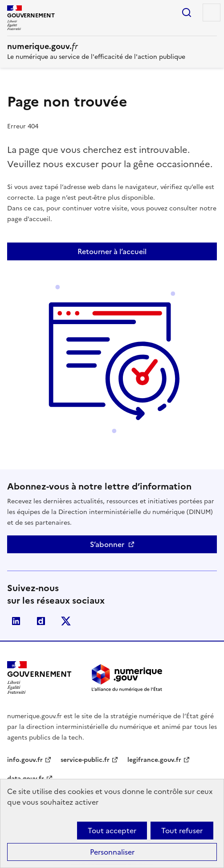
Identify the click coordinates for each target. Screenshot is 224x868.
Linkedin (16, 621)
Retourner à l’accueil (112, 251)
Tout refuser (182, 831)
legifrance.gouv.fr (154, 760)
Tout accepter (112, 831)
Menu (212, 12)
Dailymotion (41, 621)
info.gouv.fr (25, 760)
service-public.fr (85, 760)
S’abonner (107, 544)
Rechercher (187, 12)
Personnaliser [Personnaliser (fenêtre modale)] (112, 852)
